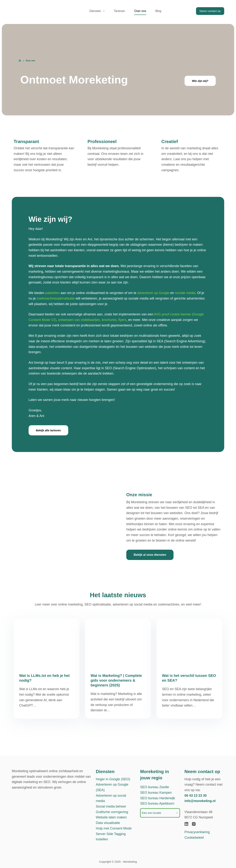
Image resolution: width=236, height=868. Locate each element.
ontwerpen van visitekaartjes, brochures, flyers (92, 320)
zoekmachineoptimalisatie (56, 298)
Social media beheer (111, 806)
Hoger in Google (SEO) (113, 779)
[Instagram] (194, 824)
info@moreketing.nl (200, 801)
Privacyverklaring (197, 832)
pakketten (52, 293)
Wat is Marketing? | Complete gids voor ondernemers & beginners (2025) (116, 680)
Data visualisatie (108, 823)
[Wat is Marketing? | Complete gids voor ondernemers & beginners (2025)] (118, 643)
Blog (158, 11)
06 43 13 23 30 (196, 796)
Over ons (140, 11)
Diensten (98, 11)
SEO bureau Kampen (156, 793)
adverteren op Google (153, 293)
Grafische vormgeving (112, 812)
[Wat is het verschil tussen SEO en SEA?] (189, 643)
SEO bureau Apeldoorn (157, 803)
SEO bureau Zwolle (155, 787)
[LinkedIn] (186, 824)
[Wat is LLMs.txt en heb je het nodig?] (47, 643)
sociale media (185, 293)
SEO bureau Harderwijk (158, 798)
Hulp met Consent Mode (114, 828)
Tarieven (119, 11)
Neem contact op (210, 11)
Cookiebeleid (194, 838)
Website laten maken (111, 817)
